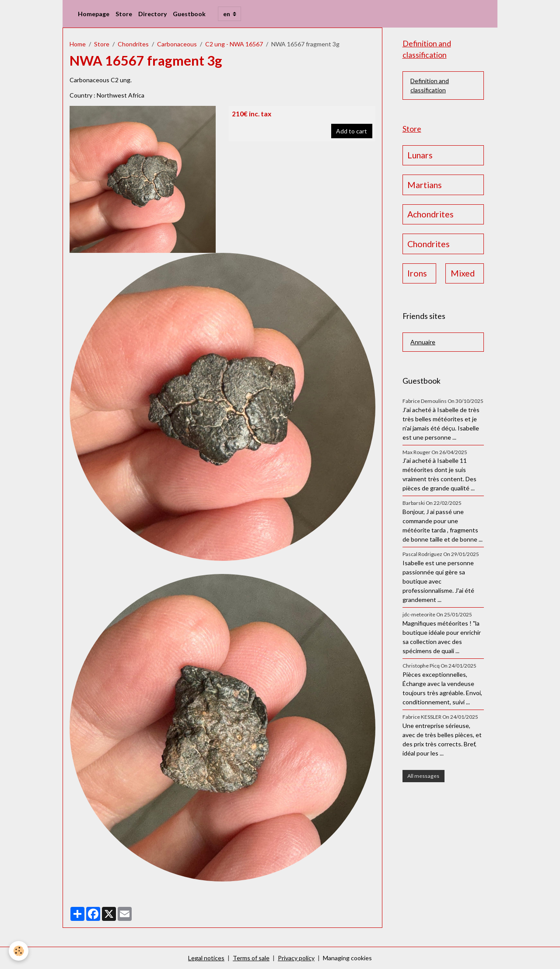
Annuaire (423, 342)
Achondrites (430, 214)
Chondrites (133, 44)
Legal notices (206, 958)
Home (78, 44)
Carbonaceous (177, 44)
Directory (152, 14)
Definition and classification (430, 85)
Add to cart (352, 131)
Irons (417, 273)
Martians (425, 185)
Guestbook (189, 14)
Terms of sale (251, 958)
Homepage (94, 14)
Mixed (463, 273)
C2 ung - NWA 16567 (234, 44)
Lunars (420, 155)
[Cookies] (19, 951)
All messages (423, 776)
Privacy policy (296, 958)
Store (124, 14)
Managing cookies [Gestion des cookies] (347, 958)
